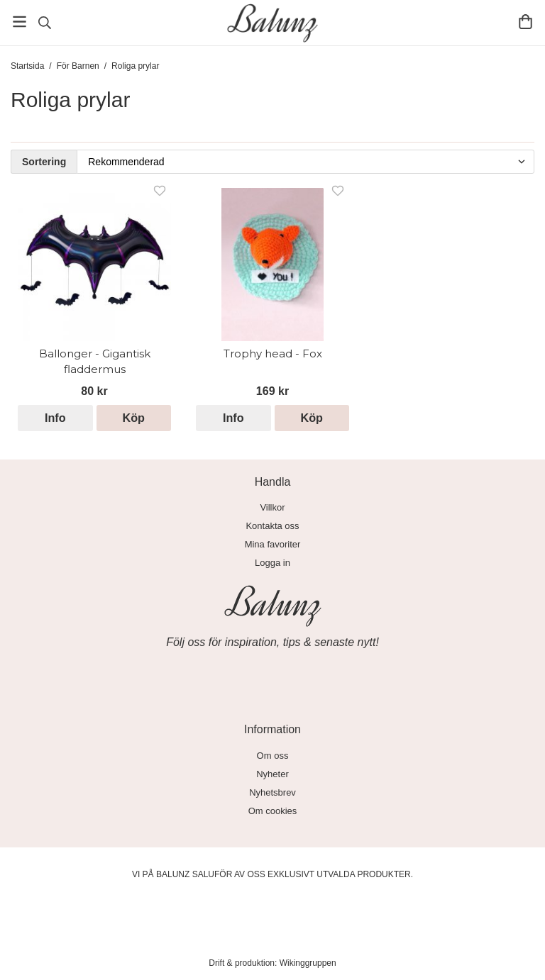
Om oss (273, 756)
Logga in (272, 563)
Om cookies (273, 811)
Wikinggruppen (308, 963)
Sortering (44, 162)
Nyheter (272, 774)
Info (55, 418)
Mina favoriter (273, 544)
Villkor (272, 507)
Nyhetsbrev (272, 792)
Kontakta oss (272, 526)
